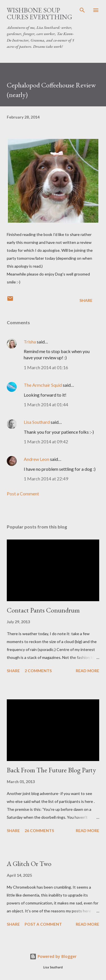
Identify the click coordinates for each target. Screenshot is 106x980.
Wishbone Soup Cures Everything (39, 13)
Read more (87, 671)
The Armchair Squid (43, 385)
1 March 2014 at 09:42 (46, 441)
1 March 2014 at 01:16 (46, 367)
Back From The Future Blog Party (51, 770)
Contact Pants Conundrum (43, 610)
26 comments (39, 830)
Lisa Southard (37, 422)
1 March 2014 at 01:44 (46, 404)
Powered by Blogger (53, 956)
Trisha (30, 342)
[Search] (82, 10)
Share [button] (86, 300)
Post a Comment (23, 494)
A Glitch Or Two (29, 864)
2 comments (38, 671)
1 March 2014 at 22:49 (46, 479)
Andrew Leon (36, 459)
